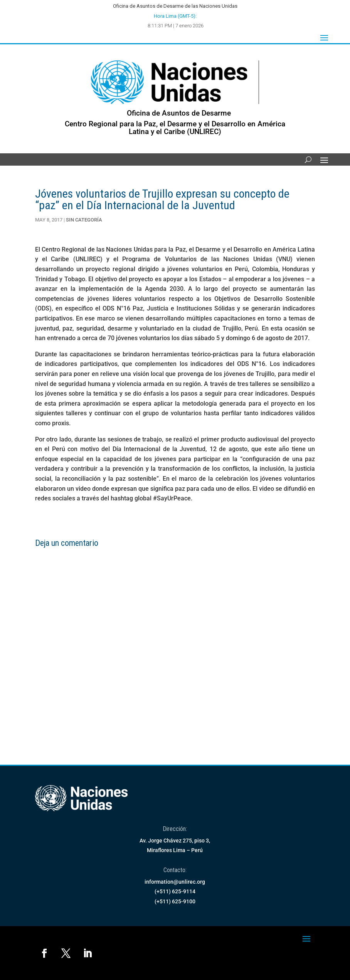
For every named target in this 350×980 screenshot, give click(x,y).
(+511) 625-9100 (175, 901)
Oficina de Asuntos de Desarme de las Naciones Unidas (175, 6)
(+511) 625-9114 (175, 891)
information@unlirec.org (175, 882)
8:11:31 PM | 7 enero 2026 (176, 26)
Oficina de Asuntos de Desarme (179, 113)
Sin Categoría (84, 220)
